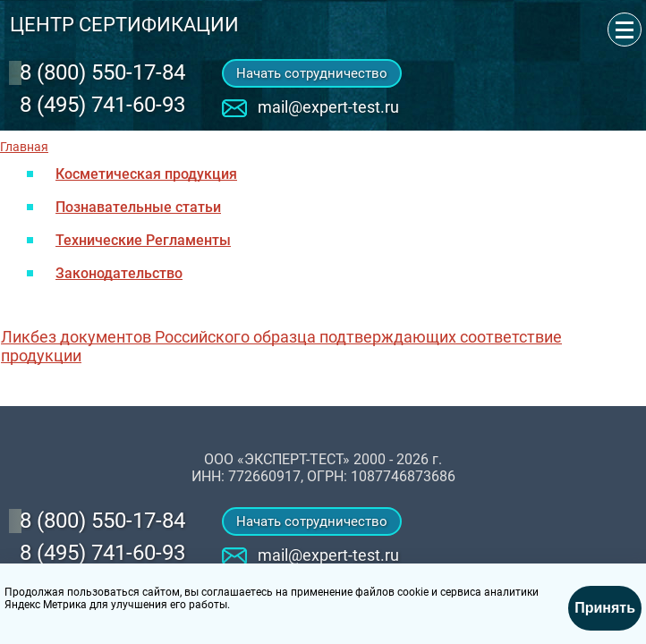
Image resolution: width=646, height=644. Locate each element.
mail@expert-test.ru (328, 107)
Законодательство (119, 273)
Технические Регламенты (143, 240)
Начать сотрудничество (312, 73)
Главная (24, 147)
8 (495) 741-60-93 (102, 105)
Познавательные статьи (138, 207)
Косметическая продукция (146, 174)
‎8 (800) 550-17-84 (102, 72)
